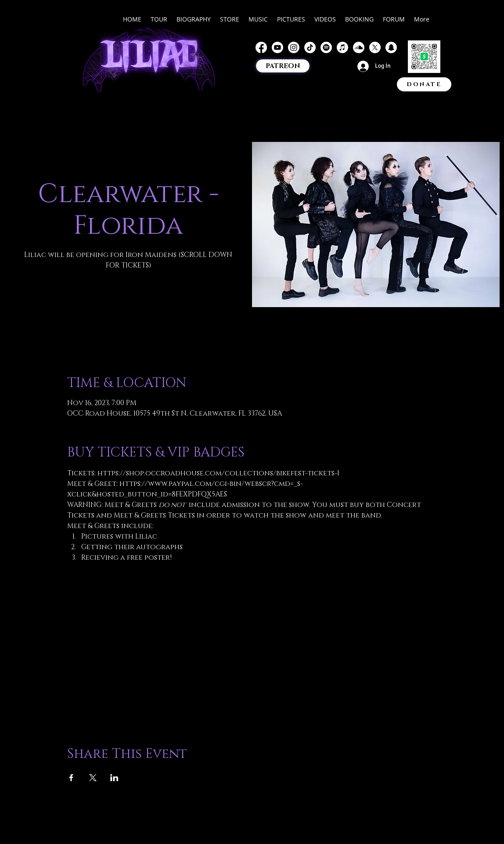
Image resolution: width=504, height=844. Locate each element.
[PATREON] (283, 66)
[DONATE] (424, 84)
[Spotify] (326, 47)
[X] (375, 47)
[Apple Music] (342, 47)
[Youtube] (277, 47)
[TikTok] (310, 47)
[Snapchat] (391, 47)
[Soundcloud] (359, 47)
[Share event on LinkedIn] (114, 778)
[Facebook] (261, 47)
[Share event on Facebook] (71, 778)
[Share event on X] (93, 778)
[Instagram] (294, 47)
